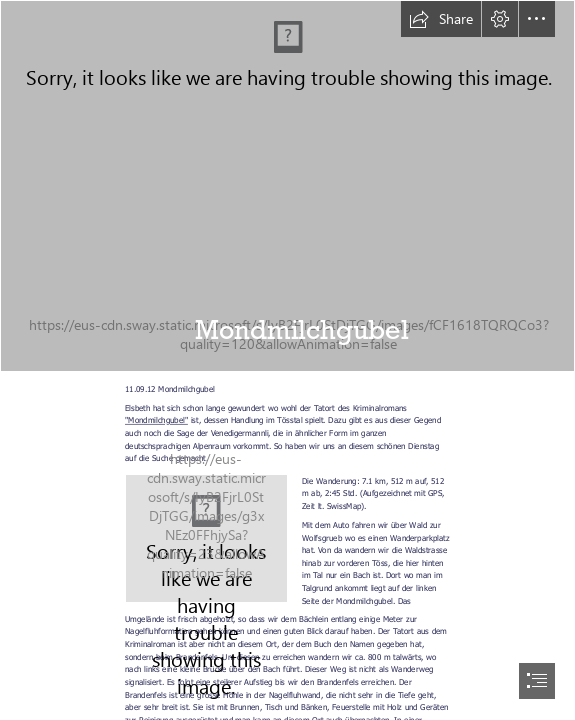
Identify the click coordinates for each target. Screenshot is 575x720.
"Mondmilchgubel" (156, 419)
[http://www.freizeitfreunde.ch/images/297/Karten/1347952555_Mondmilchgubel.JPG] (206, 538)
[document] (287, 360)
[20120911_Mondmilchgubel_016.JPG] (287, 186)
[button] (441, 19)
